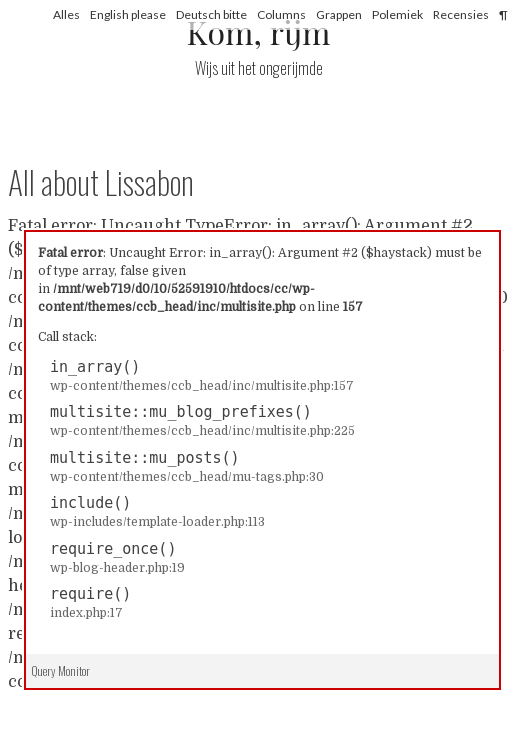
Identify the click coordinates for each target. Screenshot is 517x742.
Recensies (461, 14)
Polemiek (397, 14)
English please (128, 14)
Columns (281, 14)
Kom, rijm (259, 31)
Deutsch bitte (211, 14)
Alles (66, 14)
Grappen (339, 14)
